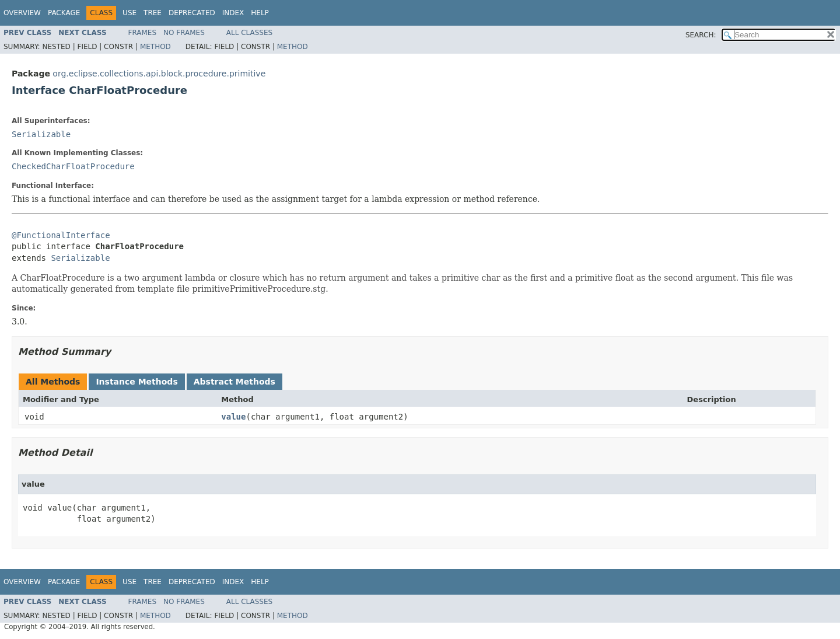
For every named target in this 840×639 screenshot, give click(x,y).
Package (64, 13)
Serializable (41, 134)
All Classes (249, 33)
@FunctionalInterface (61, 235)
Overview (22, 13)
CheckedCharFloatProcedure (73, 166)
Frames (143, 33)
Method (155, 47)
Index (233, 13)
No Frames (184, 33)
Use (129, 13)
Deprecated (192, 13)
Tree (153, 13)
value (233, 417)
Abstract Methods (235, 382)
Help (260, 13)
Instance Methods (136, 382)
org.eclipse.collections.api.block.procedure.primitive (159, 74)
